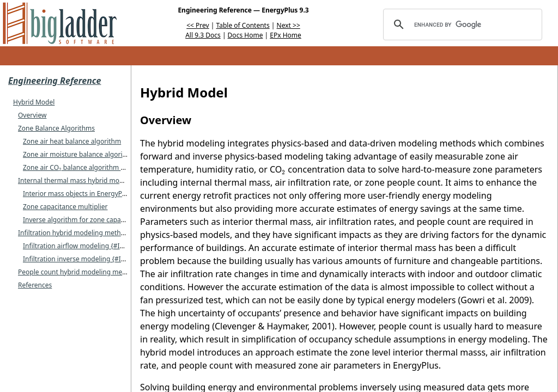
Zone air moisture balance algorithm (79, 154)
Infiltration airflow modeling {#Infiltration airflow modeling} (114, 246)
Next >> (289, 25)
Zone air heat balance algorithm (72, 141)
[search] (461, 24)
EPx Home (286, 35)
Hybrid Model (34, 102)
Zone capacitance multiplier (65, 207)
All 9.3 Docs (203, 35)
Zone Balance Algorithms (56, 128)
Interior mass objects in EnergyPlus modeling (92, 194)
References (35, 285)
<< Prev (198, 25)
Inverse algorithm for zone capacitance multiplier (98, 220)
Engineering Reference (54, 81)
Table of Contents (243, 25)
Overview (32, 115)
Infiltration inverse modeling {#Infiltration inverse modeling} (116, 259)
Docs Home (245, 35)
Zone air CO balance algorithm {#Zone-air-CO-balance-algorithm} (125, 167)
